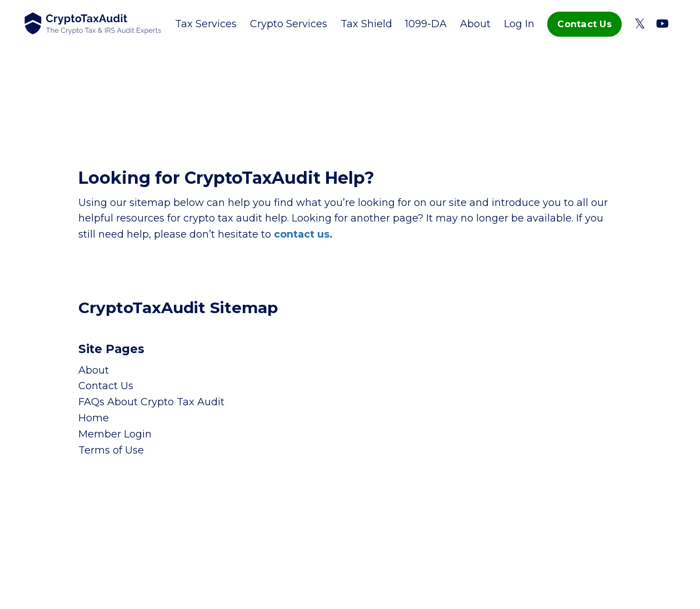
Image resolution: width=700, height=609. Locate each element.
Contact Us (106, 386)
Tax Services (206, 24)
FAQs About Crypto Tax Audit (151, 402)
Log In (519, 24)
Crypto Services (289, 24)
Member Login (115, 434)
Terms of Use (111, 450)
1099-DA (426, 24)
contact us (302, 234)
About (475, 24)
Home (94, 418)
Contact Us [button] (584, 24)
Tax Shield (366, 24)
